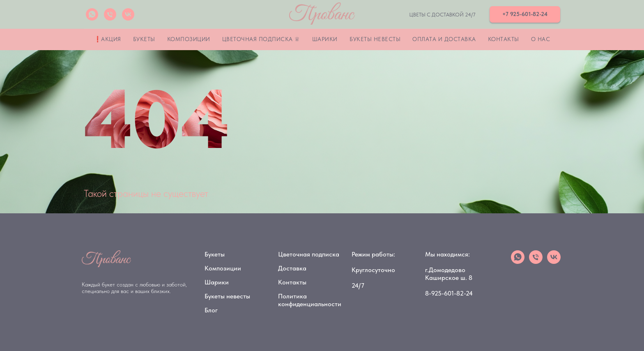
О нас (541, 39)
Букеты (144, 39)
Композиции (189, 39)
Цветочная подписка (309, 254)
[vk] (128, 14)
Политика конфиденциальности (310, 300)
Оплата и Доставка (444, 39)
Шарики (325, 39)
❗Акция (108, 39)
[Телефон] (110, 14)
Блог (211, 310)
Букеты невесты (375, 39)
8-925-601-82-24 (449, 293)
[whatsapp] (92, 14)
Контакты (504, 39)
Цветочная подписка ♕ (261, 39)
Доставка (292, 268)
